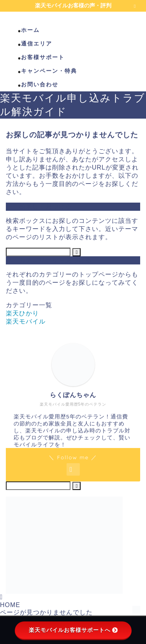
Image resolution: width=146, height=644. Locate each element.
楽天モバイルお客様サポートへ (73, 630)
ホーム (30, 30)
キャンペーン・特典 (49, 71)
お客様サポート (43, 57)
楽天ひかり (22, 313)
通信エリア (37, 44)
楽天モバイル (26, 321)
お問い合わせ (40, 84)
